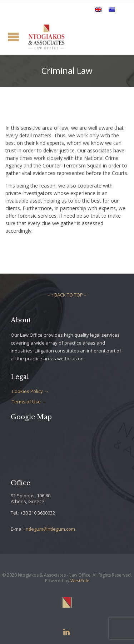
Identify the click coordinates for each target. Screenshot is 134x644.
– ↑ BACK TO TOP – (67, 295)
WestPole (80, 581)
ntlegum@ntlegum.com (50, 529)
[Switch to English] (98, 10)
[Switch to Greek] (112, 10)
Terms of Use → (29, 402)
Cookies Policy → (30, 391)
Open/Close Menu (13, 37)
